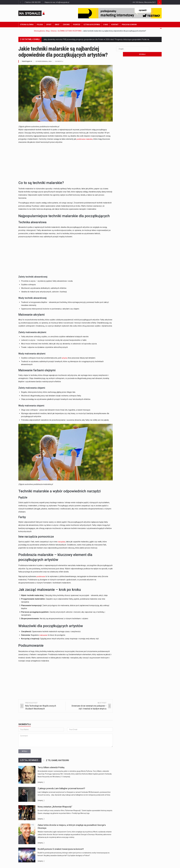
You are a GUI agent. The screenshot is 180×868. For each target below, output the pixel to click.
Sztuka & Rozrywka (92, 25)
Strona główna (27, 25)
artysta (65, 358)
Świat (57, 25)
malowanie (44, 635)
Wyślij (25, 751)
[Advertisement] (66, 161)
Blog (48, 31)
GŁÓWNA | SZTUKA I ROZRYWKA (70, 31)
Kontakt (115, 25)
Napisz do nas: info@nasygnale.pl (57, 2)
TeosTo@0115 (27, 61)
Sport (49, 25)
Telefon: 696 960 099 (32, 2)
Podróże (77, 25)
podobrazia (41, 576)
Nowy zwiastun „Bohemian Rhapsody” (55, 807)
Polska (40, 25)
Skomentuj (60, 61)
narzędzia (62, 542)
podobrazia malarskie (85, 139)
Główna (54, 31)
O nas (106, 25)
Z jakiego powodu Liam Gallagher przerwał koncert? (61, 788)
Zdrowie (66, 25)
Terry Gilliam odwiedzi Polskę (51, 767)
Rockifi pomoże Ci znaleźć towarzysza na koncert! (61, 849)
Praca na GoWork (129, 25)
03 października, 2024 (44, 61)
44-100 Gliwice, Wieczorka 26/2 (144, 2)
